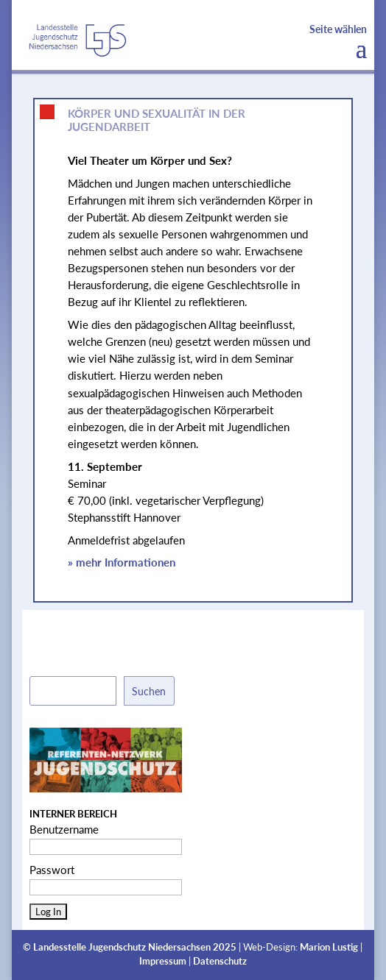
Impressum (163, 961)
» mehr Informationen (122, 562)
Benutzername (64, 829)
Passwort (52, 870)
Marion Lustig (329, 947)
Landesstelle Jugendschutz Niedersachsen (122, 947)
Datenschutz (220, 961)
